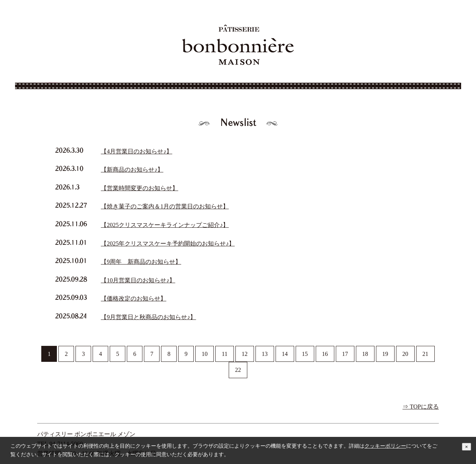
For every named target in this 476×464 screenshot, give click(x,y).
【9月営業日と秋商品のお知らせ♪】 (148, 317)
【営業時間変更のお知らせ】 (139, 188)
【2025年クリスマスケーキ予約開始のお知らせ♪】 (168, 244)
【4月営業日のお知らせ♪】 (136, 151)
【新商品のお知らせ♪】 (132, 170)
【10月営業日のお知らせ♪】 (138, 280)
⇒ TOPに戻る (421, 407)
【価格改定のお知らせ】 (134, 298)
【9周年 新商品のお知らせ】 (141, 262)
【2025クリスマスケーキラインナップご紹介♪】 (165, 225)
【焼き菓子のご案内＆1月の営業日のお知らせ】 (165, 206)
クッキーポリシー (385, 446)
